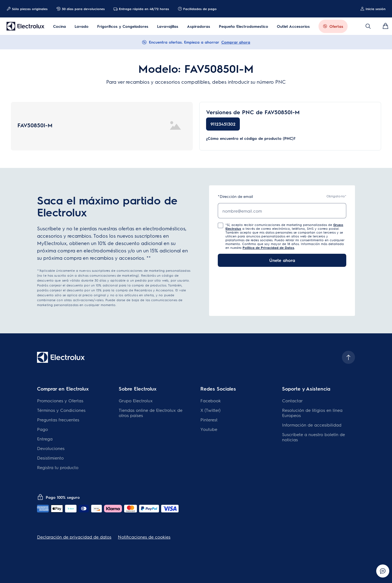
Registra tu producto (58, 467)
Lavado (82, 26)
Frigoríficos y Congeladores (123, 26)
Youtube (209, 429)
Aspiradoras (199, 26)
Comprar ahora (236, 42)
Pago (42, 429)
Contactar (292, 401)
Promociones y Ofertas (60, 401)
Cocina (59, 26)
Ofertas (336, 26)
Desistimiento (50, 458)
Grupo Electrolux (136, 401)
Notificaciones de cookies (144, 537)
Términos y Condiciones (61, 410)
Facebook (211, 401)
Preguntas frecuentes (58, 420)
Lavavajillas (168, 26)
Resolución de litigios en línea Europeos (312, 413)
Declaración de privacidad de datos (74, 537)
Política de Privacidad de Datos (268, 247)
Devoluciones (51, 448)
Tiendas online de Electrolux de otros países (151, 413)
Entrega (45, 439)
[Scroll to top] (348, 357)
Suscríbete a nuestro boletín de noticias (313, 437)
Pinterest (209, 420)
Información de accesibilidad (312, 425)
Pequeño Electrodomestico (244, 26)
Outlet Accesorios (293, 26)
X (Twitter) (210, 410)
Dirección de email (235, 196)
